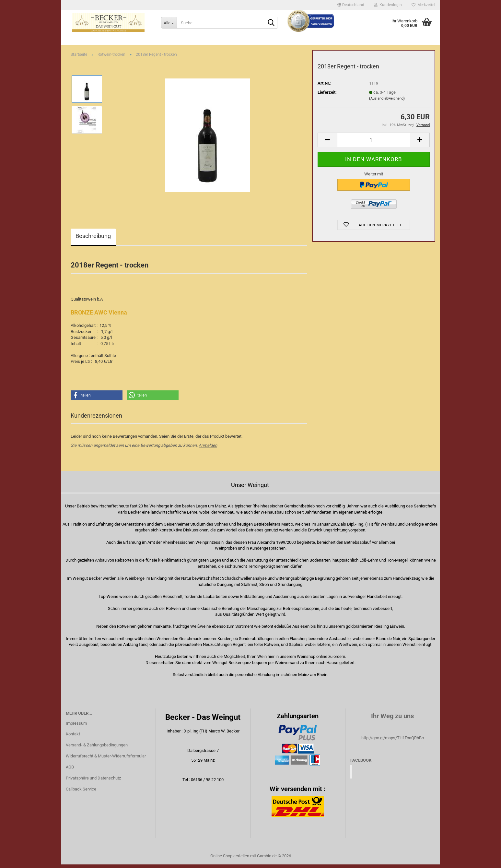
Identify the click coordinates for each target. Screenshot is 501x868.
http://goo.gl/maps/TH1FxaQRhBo (393, 741)
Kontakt (73, 738)
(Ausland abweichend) (387, 102)
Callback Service (81, 793)
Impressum (76, 727)
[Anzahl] (374, 143)
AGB (70, 771)
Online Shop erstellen (230, 859)
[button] (351, 5)
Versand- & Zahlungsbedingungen (97, 749)
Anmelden (208, 449)
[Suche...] (169, 23)
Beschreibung (93, 240)
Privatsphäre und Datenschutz (93, 782)
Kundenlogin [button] (388, 5)
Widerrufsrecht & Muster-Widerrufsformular (106, 760)
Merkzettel (423, 5)
